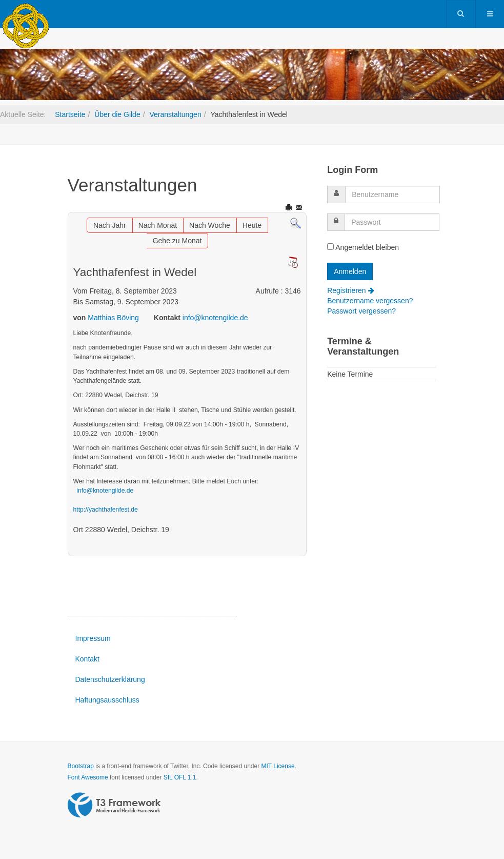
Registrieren (350, 290)
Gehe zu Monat (177, 241)
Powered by (114, 805)
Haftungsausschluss (107, 700)
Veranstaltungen (175, 114)
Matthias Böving (113, 318)
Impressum (93, 638)
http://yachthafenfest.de (106, 510)
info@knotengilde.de (215, 318)
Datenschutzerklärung (110, 679)
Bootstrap (81, 766)
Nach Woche (210, 225)
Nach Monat (158, 225)
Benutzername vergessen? (370, 301)
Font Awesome (88, 777)
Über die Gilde (117, 114)
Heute (252, 225)
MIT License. (278, 766)
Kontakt (87, 659)
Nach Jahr (110, 225)
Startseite (70, 114)
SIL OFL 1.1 (180, 777)
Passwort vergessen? (361, 311)
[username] (392, 194)
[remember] (330, 247)
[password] (392, 222)
